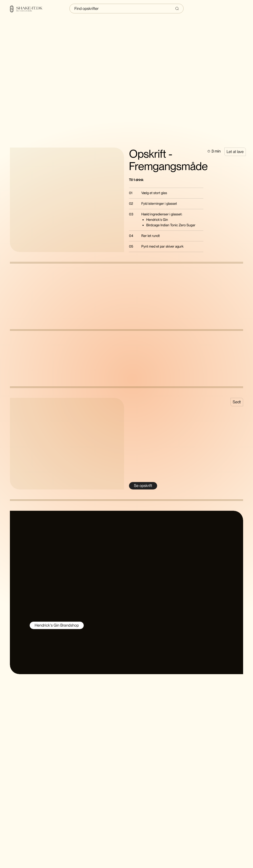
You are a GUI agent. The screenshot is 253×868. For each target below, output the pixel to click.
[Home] (29, 9)
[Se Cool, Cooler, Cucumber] (143, 486)
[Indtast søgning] (126, 9)
